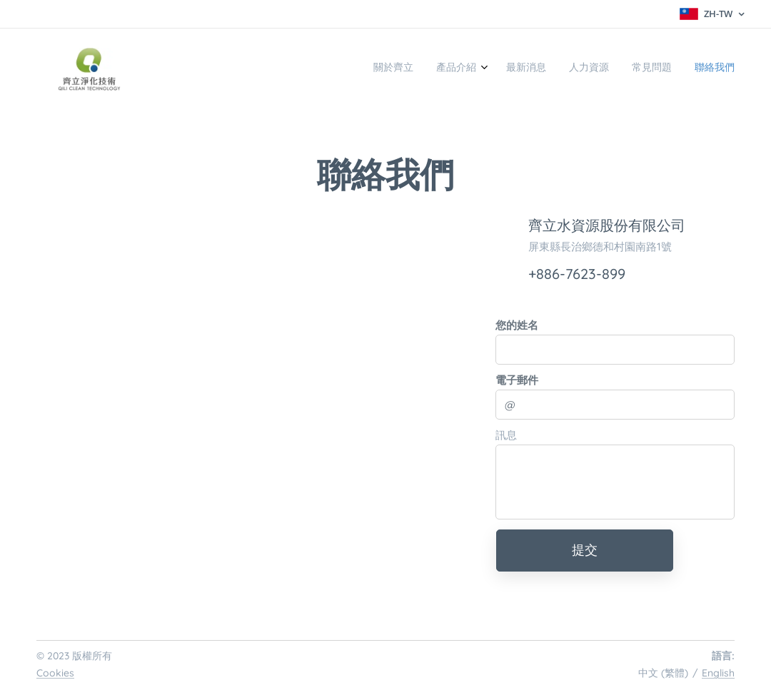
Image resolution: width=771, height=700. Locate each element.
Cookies (55, 673)
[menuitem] (617, 69)
